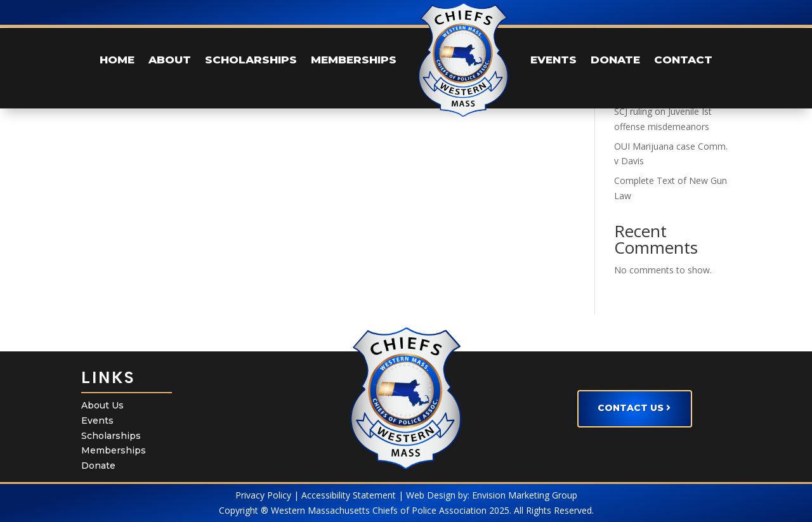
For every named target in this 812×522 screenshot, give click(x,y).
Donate (98, 466)
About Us (102, 405)
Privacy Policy (263, 495)
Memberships (114, 450)
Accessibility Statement (349, 495)
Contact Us (631, 408)
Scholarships (111, 436)
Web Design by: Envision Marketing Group (492, 495)
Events (97, 421)
